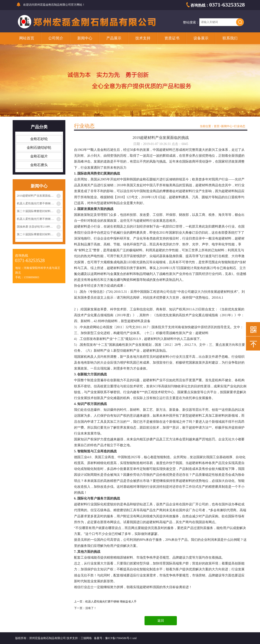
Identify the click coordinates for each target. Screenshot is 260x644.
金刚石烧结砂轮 (39, 148)
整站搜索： (191, 22)
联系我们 (230, 38)
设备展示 (201, 38)
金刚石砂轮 (39, 139)
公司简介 (56, 38)
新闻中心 (85, 38)
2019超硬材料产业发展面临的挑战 (38, 196)
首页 (217, 126)
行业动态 (240, 126)
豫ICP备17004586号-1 (118, 638)
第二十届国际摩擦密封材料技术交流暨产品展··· (40, 211)
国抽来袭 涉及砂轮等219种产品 (36, 227)
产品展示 (114, 38)
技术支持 (143, 38)
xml (135, 638)
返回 (161, 621)
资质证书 (172, 38)
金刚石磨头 (39, 165)
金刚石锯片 (39, 156)
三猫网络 (86, 638)
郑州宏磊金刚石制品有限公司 (53, 5)
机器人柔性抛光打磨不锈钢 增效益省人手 (40, 203)
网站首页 (27, 38)
